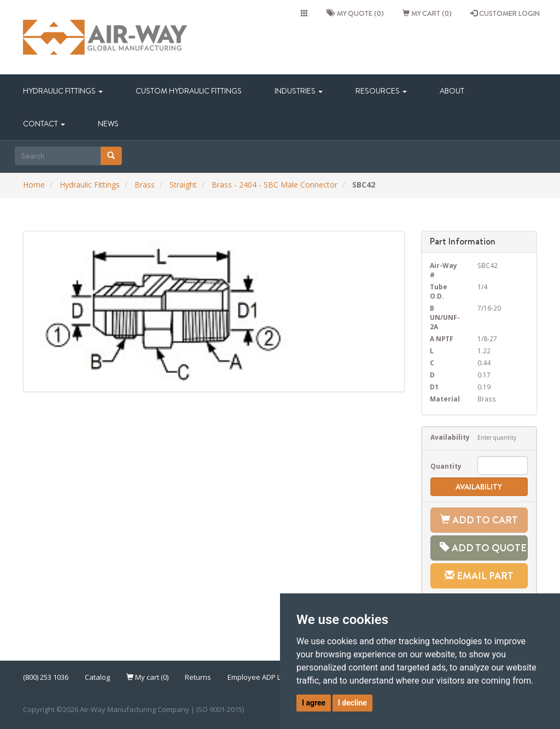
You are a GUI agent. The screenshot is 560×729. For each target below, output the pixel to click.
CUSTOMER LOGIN (505, 13)
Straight (183, 185)
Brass (145, 185)
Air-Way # (444, 270)
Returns (198, 677)
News (108, 124)
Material (445, 399)
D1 (434, 387)
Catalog (97, 677)
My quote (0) (355, 13)
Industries (299, 91)
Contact (44, 124)
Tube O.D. (439, 291)
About (452, 91)
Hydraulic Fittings (63, 91)
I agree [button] (314, 703)
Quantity (446, 466)
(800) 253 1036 (46, 677)
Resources (381, 91)
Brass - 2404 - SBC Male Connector (275, 185)
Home (34, 185)
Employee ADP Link (259, 677)
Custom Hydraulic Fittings (189, 91)
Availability (446, 437)
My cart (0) (427, 13)
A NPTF (442, 339)
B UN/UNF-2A (445, 317)
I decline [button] (352, 703)
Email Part (479, 576)
